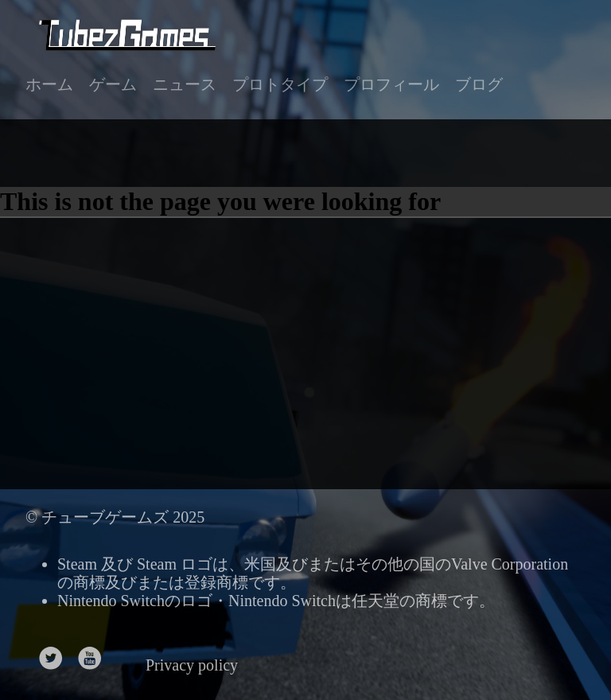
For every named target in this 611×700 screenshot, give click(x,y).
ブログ (479, 84)
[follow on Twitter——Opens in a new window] (56, 653)
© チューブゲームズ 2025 (115, 517)
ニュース (185, 84)
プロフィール (391, 84)
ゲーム (113, 84)
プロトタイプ (280, 84)
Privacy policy (192, 665)
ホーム (49, 84)
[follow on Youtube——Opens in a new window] (95, 653)
